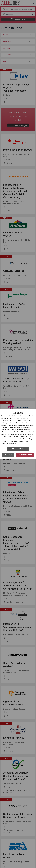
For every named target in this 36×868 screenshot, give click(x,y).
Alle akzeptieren (25, 455)
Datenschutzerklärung (9, 443)
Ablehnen (8, 455)
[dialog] (18, 434)
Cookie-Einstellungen (18, 449)
